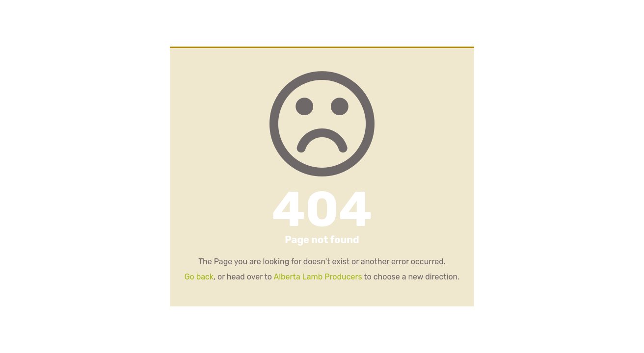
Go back (199, 277)
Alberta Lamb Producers (318, 277)
